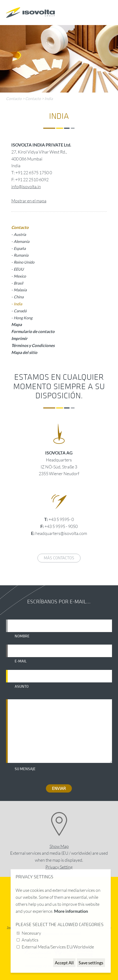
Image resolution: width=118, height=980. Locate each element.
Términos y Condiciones (33, 345)
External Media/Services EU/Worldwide (58, 947)
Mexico (20, 276)
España (20, 248)
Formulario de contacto (33, 331)
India (49, 99)
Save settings (91, 963)
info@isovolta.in (26, 187)
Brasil (18, 283)
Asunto (22, 687)
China (19, 297)
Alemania (22, 241)
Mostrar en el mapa (29, 201)
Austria (20, 234)
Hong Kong (23, 318)
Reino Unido (24, 262)
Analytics (30, 940)
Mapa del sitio (24, 352)
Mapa (17, 324)
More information (71, 911)
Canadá (20, 311)
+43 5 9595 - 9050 (61, 526)
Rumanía (21, 255)
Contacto (14, 99)
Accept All (64, 963)
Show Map (59, 846)
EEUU (19, 269)
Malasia (20, 290)
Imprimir (19, 338)
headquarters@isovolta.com (61, 533)
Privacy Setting (59, 867)
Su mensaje (25, 769)
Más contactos (59, 558)
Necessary (31, 933)
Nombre (22, 636)
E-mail (21, 661)
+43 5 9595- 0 (61, 519)
